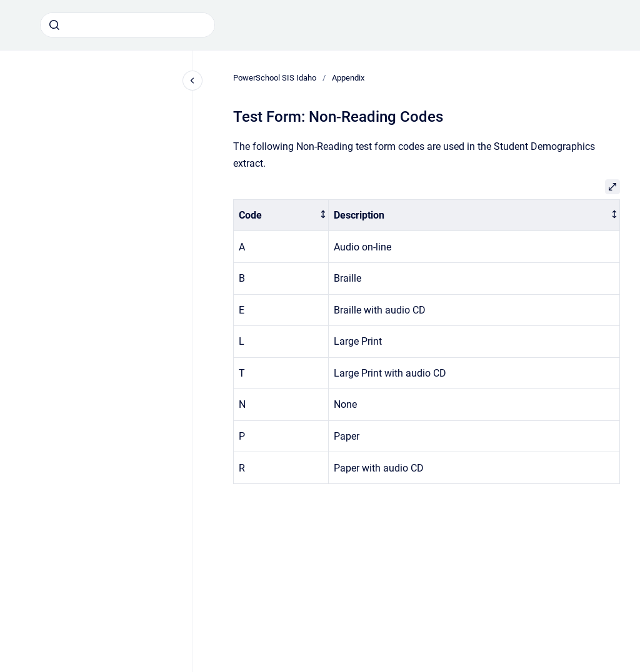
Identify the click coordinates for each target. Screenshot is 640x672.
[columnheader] (281, 215)
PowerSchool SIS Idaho (275, 78)
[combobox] (127, 25)
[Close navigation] (192, 81)
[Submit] (54, 25)
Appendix (348, 78)
